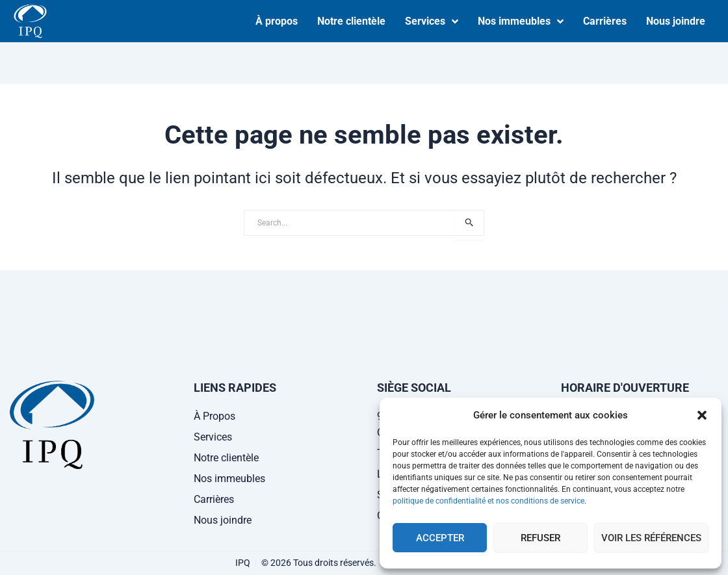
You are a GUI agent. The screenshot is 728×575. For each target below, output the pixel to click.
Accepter (440, 538)
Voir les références (651, 538)
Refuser (540, 538)
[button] (702, 415)
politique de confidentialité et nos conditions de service (488, 501)
